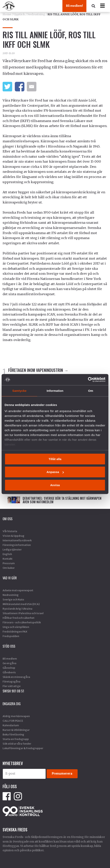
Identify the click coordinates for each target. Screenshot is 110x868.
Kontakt (7, 559)
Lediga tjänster (12, 549)
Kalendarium (11, 725)
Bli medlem (10, 659)
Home (7, 14)
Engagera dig (12, 704)
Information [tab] (55, 391)
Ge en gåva (9, 663)
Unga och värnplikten (16, 627)
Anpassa (55, 472)
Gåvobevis (9, 672)
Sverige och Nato (13, 599)
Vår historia (10, 531)
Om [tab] (90, 391)
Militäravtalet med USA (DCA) (21, 604)
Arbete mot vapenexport (18, 590)
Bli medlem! (74, 6)
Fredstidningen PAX (15, 631)
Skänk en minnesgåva (16, 677)
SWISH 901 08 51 (13, 691)
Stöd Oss (9, 646)
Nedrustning (36, 14)
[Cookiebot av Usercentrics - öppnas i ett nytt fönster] (88, 380)
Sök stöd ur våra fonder (17, 744)
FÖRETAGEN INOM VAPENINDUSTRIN (36, 370)
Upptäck (19, 14)
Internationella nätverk (17, 540)
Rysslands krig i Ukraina (17, 609)
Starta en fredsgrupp (16, 739)
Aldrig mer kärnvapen (16, 716)
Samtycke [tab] (19, 391)
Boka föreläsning (13, 734)
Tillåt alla (55, 459)
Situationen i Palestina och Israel (23, 613)
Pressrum (9, 563)
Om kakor (9, 568)
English (7, 554)
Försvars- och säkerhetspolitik (22, 622)
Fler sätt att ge (12, 686)
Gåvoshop (9, 668)
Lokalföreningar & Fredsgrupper (23, 748)
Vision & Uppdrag (13, 536)
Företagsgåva (11, 681)
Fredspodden (11, 636)
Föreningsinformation (17, 545)
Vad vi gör (10, 578)
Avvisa (55, 485)
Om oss (7, 519)
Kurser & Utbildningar (16, 730)
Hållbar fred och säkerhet (18, 618)
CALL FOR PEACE (13, 721)
